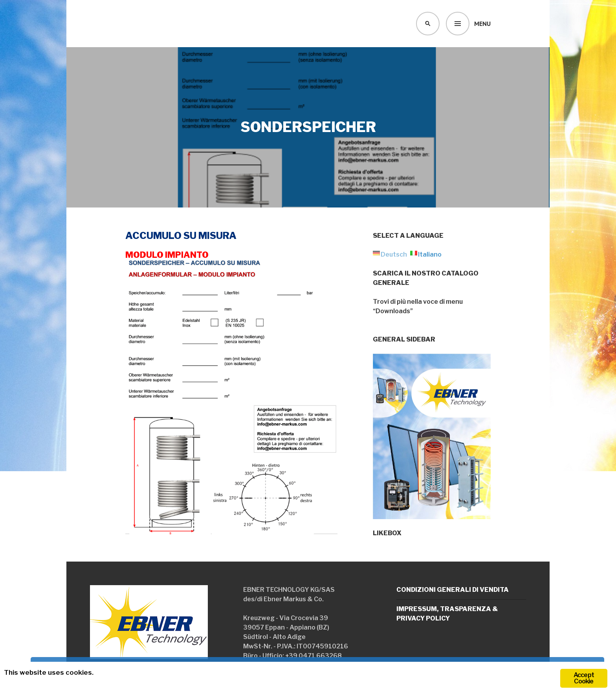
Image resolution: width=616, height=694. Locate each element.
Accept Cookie (584, 678)
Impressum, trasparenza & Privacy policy (447, 614)
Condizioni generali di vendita (453, 590)
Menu (482, 24)
